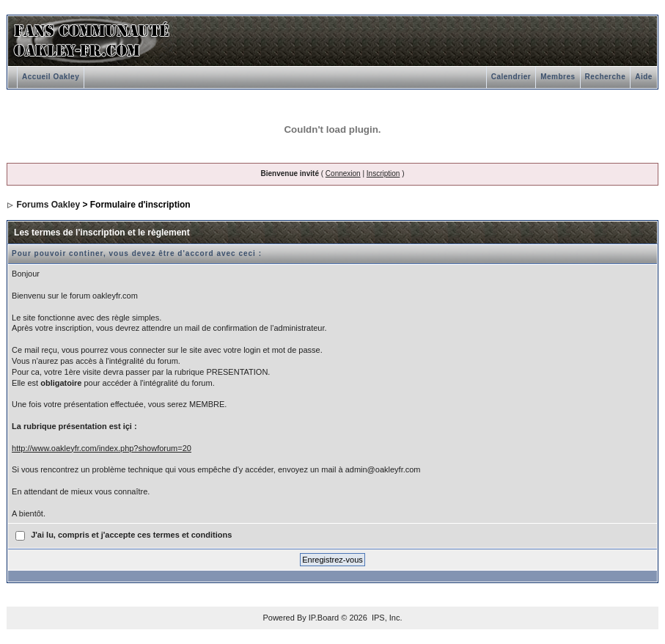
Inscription (383, 173)
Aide (644, 77)
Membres (558, 77)
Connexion (343, 173)
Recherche (606, 77)
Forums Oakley (48, 205)
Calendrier (511, 77)
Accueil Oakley (51, 77)
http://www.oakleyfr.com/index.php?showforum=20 (102, 448)
